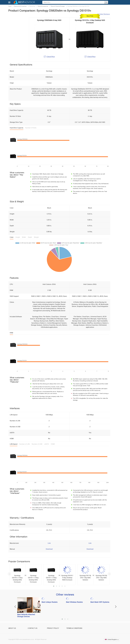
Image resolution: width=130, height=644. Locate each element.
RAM (11, 333)
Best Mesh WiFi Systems (100, 602)
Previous (9, 574)
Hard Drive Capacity (17, 128)
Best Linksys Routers (50, 602)
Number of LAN (25, 444)
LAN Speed (14, 444)
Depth (30, 237)
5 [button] (65, 586)
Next (109, 574)
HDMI (53, 444)
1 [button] (54, 586)
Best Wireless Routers (74, 602)
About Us (12, 628)
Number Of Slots (31, 128)
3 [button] (59, 586)
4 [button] (62, 586)
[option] (25, 574)
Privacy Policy (53, 628)
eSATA (47, 444)
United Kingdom (112, 640)
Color (12, 237)
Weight (36, 237)
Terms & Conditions (74, 628)
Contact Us (32, 628)
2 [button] (57, 586)
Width (24, 237)
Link (49, 543)
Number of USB (37, 444)
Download (49, 549)
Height (18, 237)
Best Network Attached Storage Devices (26, 616)
